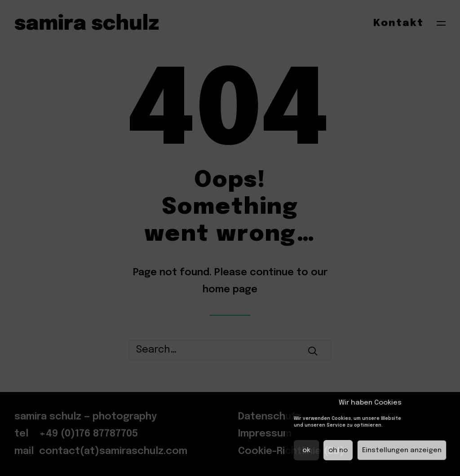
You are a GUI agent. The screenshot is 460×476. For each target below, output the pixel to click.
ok (306, 450)
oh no (338, 450)
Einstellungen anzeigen (402, 450)
